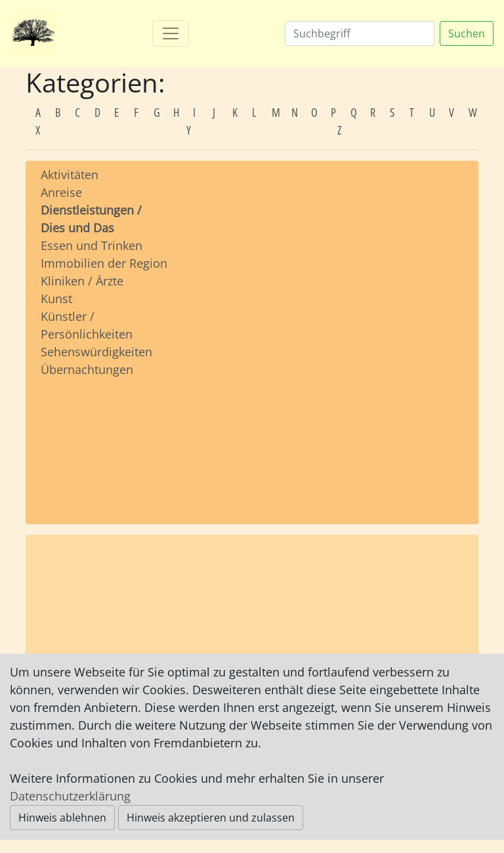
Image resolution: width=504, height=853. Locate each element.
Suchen (467, 33)
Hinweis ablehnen (62, 818)
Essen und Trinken (92, 245)
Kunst (56, 299)
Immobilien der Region (104, 263)
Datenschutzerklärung (70, 796)
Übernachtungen (87, 369)
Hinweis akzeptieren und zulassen (211, 818)
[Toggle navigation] (171, 33)
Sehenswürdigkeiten (96, 352)
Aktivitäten (70, 175)
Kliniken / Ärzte (82, 281)
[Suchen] (360, 33)
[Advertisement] (105, 438)
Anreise (61, 192)
